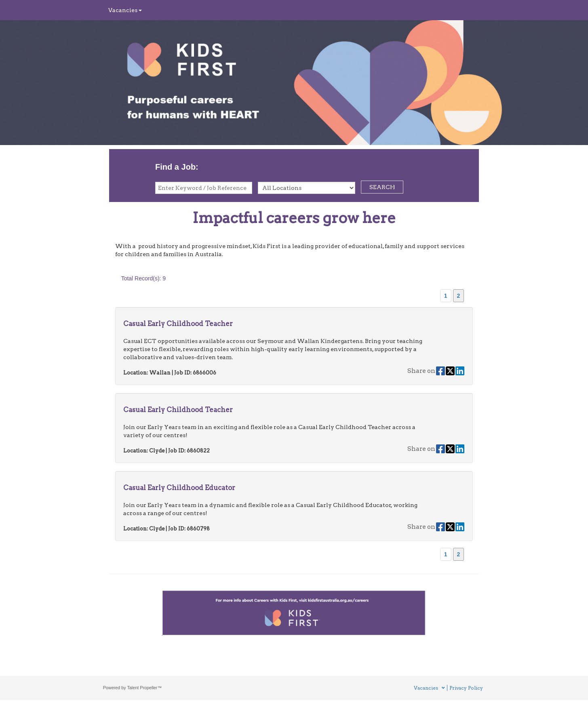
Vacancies (125, 10)
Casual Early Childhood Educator (179, 488)
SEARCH (382, 187)
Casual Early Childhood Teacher (178, 324)
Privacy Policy (466, 688)
